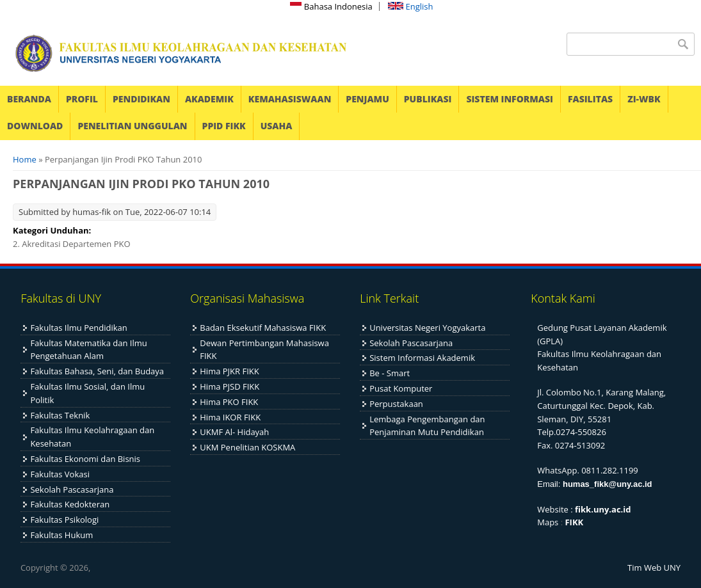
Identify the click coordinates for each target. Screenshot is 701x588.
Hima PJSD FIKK (230, 386)
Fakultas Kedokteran (70, 504)
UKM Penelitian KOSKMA (247, 447)
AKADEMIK (209, 99)
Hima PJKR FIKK (229, 371)
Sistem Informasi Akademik (422, 358)
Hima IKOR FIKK (230, 417)
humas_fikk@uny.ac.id (608, 484)
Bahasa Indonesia (331, 6)
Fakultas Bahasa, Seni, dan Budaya (97, 371)
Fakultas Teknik (60, 415)
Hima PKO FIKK (229, 402)
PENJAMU (367, 99)
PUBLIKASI (428, 99)
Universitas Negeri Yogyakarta (427, 328)
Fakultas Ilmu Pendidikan (78, 328)
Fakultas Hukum (61, 535)
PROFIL (82, 99)
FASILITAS (590, 99)
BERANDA (29, 99)
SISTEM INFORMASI (510, 99)
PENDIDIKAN (141, 99)
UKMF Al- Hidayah (234, 432)
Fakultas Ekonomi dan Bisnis (85, 459)
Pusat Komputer (401, 388)
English (410, 6)
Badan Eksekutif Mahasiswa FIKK (263, 328)
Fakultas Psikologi (64, 520)
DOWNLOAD (35, 126)
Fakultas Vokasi (60, 474)
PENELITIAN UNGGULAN (132, 126)
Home (25, 159)
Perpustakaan (396, 404)
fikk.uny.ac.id (603, 509)
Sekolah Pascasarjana (72, 489)
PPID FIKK (224, 126)
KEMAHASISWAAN (290, 99)
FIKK (574, 522)
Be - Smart (390, 373)
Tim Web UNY (654, 568)
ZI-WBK (644, 99)
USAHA (277, 126)
